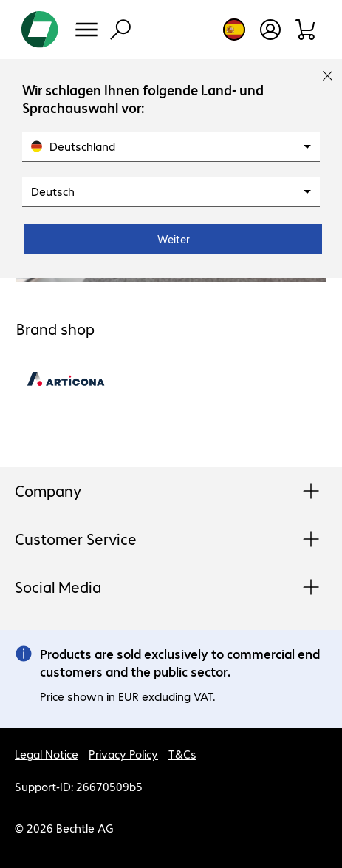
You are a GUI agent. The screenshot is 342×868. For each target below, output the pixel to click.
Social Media (171, 588)
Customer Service (171, 540)
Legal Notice (47, 754)
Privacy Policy (123, 754)
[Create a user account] (270, 30)
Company (171, 492)
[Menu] (86, 30)
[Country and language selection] (234, 30)
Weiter (174, 239)
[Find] (120, 30)
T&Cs (182, 754)
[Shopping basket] (306, 30)
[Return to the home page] (40, 30)
